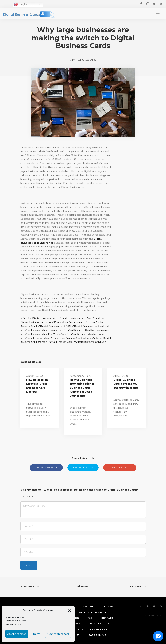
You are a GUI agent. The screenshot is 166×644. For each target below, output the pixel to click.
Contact (107, 618)
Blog (75, 618)
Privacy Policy (99, 624)
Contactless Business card (69, 322)
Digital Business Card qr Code (86, 334)
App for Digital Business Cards (40, 318)
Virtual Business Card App (91, 342)
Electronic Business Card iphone (72, 338)
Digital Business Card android (91, 326)
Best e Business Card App (77, 318)
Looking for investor (91, 612)
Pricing (88, 606)
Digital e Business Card (36, 338)
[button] (70, 611)
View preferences (58, 634)
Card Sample (97, 635)
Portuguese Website (93, 629)
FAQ (90, 618)
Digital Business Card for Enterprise (87, 330)
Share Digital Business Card (56, 342)
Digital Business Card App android (42, 330)
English (21, 5)
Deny (36, 634)
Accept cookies (17, 634)
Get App (107, 606)
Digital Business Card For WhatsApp (44, 334)
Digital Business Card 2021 (55, 326)
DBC (160, 615)
